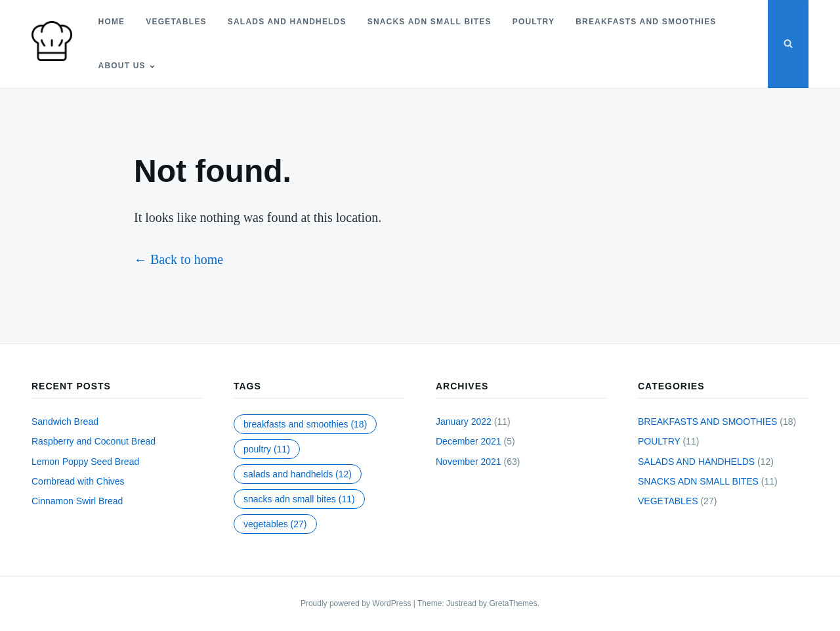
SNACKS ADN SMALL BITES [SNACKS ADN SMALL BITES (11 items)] (299, 499)
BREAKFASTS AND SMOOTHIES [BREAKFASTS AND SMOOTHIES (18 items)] (305, 424)
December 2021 (469, 441)
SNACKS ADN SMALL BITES (429, 22)
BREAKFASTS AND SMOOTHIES (646, 22)
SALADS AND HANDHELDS (287, 22)
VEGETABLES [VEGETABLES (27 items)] (275, 524)
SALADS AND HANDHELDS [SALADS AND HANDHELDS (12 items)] (298, 474)
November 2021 (469, 462)
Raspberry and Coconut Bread (94, 441)
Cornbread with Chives (78, 481)
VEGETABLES (176, 22)
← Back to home (178, 259)
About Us (121, 66)
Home (111, 22)
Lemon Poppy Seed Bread (85, 462)
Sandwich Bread (65, 422)
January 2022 (464, 422)
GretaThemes (513, 603)
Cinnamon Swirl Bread (77, 501)
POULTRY (533, 22)
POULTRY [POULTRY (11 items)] (267, 449)
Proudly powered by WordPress (357, 603)
